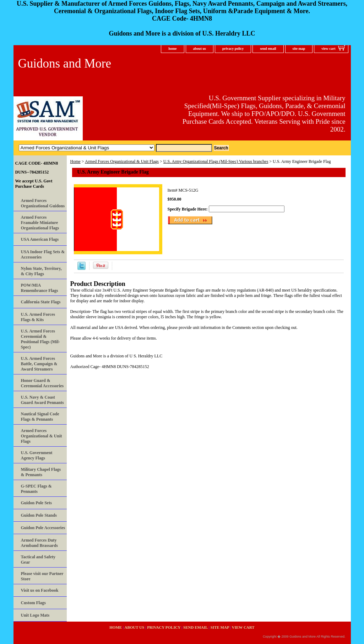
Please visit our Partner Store (42, 576)
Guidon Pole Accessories (43, 528)
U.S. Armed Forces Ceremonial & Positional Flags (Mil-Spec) (40, 339)
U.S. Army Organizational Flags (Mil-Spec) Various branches (216, 161)
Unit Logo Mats (35, 615)
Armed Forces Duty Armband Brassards (39, 543)
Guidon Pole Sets (36, 503)
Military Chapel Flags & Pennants (41, 472)
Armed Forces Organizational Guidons (43, 203)
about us (200, 49)
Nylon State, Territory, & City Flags (41, 271)
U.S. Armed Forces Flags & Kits (38, 317)
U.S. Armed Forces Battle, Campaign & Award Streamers (39, 364)
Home (75, 161)
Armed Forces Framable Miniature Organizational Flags (40, 223)
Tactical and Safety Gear (38, 560)
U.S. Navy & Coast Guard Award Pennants (42, 400)
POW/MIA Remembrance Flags (40, 288)
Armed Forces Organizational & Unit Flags (122, 161)
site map (299, 49)
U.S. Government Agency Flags (37, 455)
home (172, 49)
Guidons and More (65, 63)
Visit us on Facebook (40, 590)
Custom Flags (33, 603)
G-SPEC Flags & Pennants (36, 489)
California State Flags (41, 302)
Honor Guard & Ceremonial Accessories (42, 383)
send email (268, 49)
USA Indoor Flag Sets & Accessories (43, 254)
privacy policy (233, 49)
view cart (328, 49)
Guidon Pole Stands (39, 515)
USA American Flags (40, 239)
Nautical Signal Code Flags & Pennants (40, 417)
